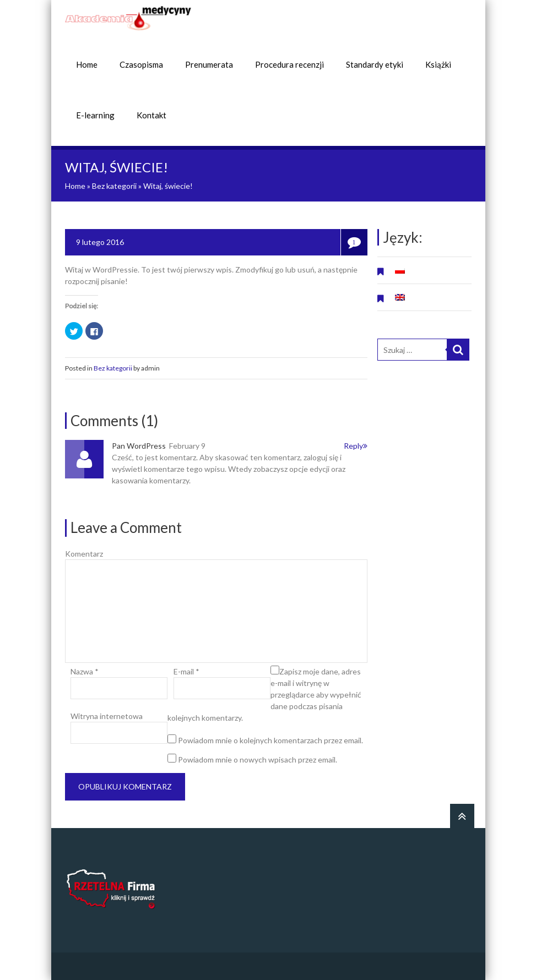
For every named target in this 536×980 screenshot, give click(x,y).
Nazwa (85, 671)
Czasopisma (141, 64)
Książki (438, 64)
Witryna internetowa (107, 716)
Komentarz (84, 554)
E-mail (186, 671)
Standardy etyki (375, 64)
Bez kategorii (114, 186)
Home (87, 64)
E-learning (95, 115)
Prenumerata (209, 64)
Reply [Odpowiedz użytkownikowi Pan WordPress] (356, 446)
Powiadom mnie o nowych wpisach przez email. (258, 759)
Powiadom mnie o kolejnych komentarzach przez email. (270, 740)
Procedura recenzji (289, 64)
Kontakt (151, 115)
